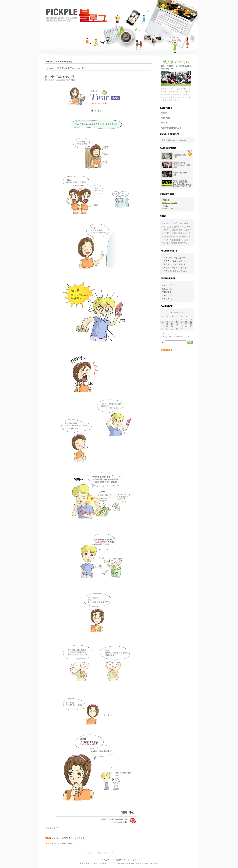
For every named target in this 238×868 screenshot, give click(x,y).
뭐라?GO (184, 240)
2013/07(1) (167, 285)
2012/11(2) (167, 295)
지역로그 (105, 860)
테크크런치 (183, 243)
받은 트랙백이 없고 (54, 843)
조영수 (185, 233)
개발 (168, 243)
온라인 (175, 233)
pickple (177, 240)
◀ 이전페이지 (90, 853)
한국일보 (178, 226)
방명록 (119, 860)
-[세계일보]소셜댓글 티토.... (175, 264)
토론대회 (174, 243)
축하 (180, 233)
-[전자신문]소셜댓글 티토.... (175, 261)
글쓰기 (134, 860)
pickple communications (148, 863)
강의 (187, 230)
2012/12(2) (167, 292)
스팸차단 (165, 226)
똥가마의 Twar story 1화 (73, 68)
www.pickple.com (170, 203)
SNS (170, 236)
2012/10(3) (167, 299)
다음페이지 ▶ (108, 853)
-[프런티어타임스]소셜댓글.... (176, 267)
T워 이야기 (50, 80)
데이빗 (179, 236)
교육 (176, 223)
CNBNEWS (174, 230)
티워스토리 (80, 838)
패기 (166, 236)
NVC (184, 236)
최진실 (169, 233)
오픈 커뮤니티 (184, 223)
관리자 (126, 860)
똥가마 (65, 838)
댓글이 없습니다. (69, 843)
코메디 (182, 230)
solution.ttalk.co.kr (170, 208)
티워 (71, 838)
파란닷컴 (165, 223)
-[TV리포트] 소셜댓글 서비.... (175, 258)
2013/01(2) (167, 289)
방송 (171, 223)
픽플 (82, 863)
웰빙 (171, 226)
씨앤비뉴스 (169, 240)
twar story (56, 838)
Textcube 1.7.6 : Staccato (113, 863)
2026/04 (177, 312)
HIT (174, 236)
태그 (113, 860)
